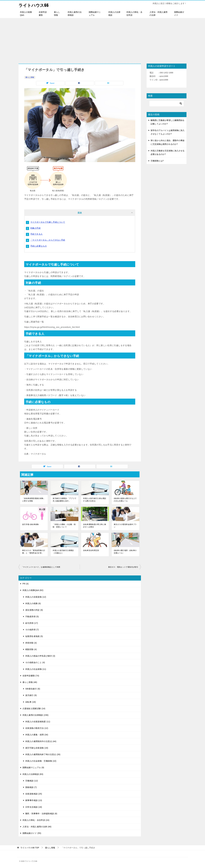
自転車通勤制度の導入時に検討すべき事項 (95, 526)
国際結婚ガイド (179, 14)
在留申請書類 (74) (31, 676)
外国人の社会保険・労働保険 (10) (41, 761)
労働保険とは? (157, 161)
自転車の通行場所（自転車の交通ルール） (125, 552)
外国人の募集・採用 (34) (37, 735)
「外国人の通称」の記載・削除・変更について (64, 526)
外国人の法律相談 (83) (33, 774)
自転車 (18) (31, 702)
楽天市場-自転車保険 (30, 524)
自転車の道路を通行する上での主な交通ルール (125, 500)
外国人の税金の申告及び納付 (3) (40, 656)
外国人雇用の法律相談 (75, 14)
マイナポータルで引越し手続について (48, 222)
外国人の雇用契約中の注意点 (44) (41, 741)
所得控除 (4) (31, 643)
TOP (30, 848)
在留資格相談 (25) (34, 794)
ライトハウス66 (34, 5)
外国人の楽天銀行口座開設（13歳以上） (63, 552)
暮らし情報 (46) (30, 682)
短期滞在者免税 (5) (34, 636)
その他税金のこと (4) (35, 662)
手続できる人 (36, 234)
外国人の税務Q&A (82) (33, 590)
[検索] (167, 103)
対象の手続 (35, 228)
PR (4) (26, 584)
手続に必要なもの (39, 246)
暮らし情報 (57, 14)
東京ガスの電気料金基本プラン (125, 526)
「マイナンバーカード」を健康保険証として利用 (41, 567)
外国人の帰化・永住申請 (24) (36, 820)
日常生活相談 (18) (34, 807)
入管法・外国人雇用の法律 (158, 14)
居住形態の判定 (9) (34, 610)
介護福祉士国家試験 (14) (34, 709)
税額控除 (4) (31, 649)
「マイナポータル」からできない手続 (48, 240)
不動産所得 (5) (32, 617)
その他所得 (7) (32, 630)
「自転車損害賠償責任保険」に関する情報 (34, 500)
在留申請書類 (43, 14)
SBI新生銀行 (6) (33, 689)
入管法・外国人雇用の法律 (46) (37, 827)
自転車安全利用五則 (91, 550)
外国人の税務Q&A (26, 14)
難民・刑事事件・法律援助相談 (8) (41, 814)
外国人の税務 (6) (33, 603)
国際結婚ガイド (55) (32, 833)
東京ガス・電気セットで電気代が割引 (123, 567)
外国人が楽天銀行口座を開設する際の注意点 (95, 500)
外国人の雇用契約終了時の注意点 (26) (43, 754)
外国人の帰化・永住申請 (134, 14)
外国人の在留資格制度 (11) (38, 722)
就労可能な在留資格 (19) (37, 748)
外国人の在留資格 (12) (36, 597)
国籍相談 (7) (31, 787)
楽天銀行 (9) (31, 695)
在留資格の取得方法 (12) (37, 728)
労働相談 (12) (32, 781)
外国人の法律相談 (114, 14)
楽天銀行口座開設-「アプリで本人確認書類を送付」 (64, 500)
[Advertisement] (102, 39)
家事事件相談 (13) (34, 800)
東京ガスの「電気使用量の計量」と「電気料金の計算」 (34, 552)
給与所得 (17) (32, 623)
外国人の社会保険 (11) (36, 669)
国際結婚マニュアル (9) (33, 767)
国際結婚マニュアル (95, 14)
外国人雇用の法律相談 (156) (36, 715)
